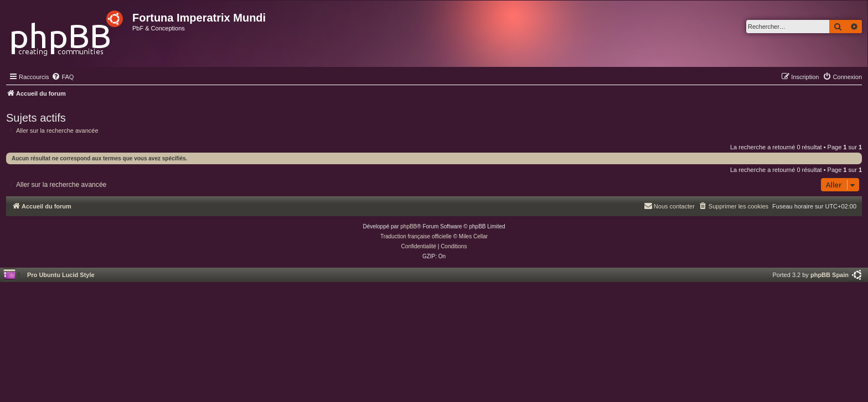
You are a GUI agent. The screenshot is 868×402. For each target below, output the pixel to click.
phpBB (409, 226)
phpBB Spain (830, 275)
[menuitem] (63, 77)
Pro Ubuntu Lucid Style (61, 275)
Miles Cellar (473, 236)
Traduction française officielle (416, 236)
